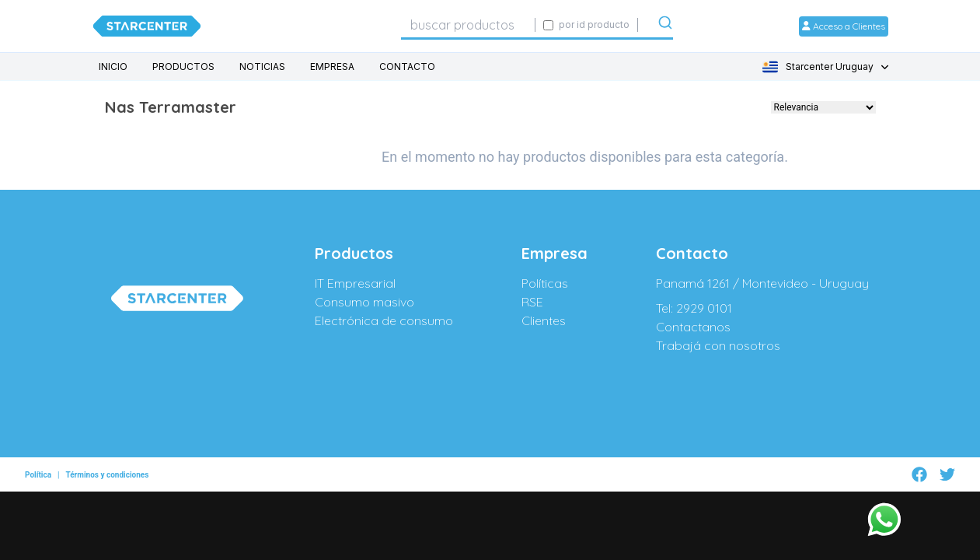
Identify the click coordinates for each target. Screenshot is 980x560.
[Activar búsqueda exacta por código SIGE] (548, 25)
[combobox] (468, 25)
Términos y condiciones (107, 468)
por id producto (594, 24)
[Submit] (665, 26)
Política (38, 468)
